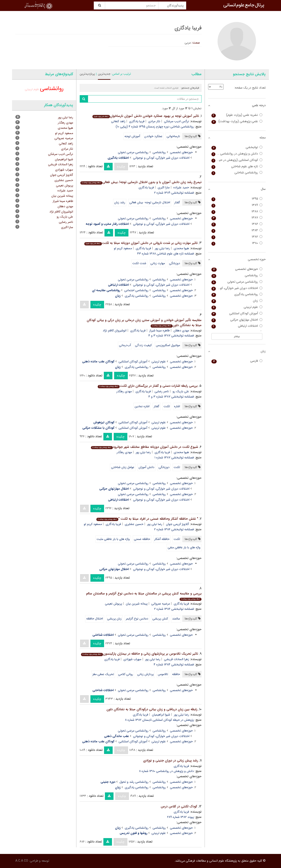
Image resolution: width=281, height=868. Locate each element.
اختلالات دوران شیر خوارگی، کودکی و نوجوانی (161, 158)
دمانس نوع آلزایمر (137, 619)
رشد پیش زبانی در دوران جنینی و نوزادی (171, 761)
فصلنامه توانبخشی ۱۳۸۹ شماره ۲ (174, 193)
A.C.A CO (22, 861)
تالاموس (163, 674)
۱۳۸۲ (237, 237)
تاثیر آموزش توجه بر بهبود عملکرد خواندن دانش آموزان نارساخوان (146, 116)
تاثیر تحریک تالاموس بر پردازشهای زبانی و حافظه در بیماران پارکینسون (139, 654)
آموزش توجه (132, 136)
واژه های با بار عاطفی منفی (184, 547)
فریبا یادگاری (137, 121)
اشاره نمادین (142, 406)
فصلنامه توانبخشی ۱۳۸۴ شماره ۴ (174, 665)
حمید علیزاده (181, 187)
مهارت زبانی (158, 263)
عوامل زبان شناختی (123, 467)
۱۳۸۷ (237, 218)
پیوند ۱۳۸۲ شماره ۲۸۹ (180, 817)
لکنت (167, 406)
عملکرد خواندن (153, 136)
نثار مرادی (154, 121)
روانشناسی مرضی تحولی (133, 152)
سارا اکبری (164, 187)
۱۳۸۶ (237, 224)
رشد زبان (120, 202)
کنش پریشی (160, 619)
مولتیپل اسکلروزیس (168, 345)
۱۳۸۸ (237, 212)
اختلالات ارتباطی (237, 326)
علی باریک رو (181, 391)
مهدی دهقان (181, 330)
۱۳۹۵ (237, 199)
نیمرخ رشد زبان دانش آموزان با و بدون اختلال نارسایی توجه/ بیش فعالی (141, 182)
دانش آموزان (146, 467)
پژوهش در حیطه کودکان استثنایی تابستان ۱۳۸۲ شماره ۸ (159, 720)
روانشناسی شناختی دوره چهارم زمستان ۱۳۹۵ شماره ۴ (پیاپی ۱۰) (155, 127)
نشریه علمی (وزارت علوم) (237, 115)
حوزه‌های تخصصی (181, 152)
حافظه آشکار (162, 539)
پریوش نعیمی (113, 604)
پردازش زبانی (145, 674)
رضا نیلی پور (162, 248)
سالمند (176, 619)
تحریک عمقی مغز (103, 674)
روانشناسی (159, 152)
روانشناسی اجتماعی (136, 290)
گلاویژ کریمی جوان (177, 524)
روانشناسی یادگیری (137, 296)
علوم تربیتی (159, 361)
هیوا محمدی (181, 248)
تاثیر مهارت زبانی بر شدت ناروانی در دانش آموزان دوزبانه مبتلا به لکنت (141, 243)
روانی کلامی (126, 674)
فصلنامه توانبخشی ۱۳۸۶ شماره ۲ (174, 529)
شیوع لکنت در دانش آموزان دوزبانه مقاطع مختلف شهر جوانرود (144, 447)
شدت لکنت (139, 263)
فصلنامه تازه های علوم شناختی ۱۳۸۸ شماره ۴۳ (166, 254)
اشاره (177, 406)
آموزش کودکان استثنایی (133, 361)
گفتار (177, 202)
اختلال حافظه (95, 619)
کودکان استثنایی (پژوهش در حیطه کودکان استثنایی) (237, 160)
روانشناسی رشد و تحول (134, 782)
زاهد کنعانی (118, 121)
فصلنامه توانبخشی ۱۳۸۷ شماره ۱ (174, 458)
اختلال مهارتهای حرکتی (237, 320)
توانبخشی (237, 147)
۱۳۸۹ (237, 205)
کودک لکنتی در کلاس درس (179, 806)
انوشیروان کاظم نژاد (115, 330)
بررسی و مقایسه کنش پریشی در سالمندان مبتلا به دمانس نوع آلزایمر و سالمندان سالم (144, 596)
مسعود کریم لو (123, 248)
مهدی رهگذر (124, 391)
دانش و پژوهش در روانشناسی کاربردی (237, 154)
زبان (237, 301)
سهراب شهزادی (132, 659)
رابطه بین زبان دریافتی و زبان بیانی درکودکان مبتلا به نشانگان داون (152, 709)
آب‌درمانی (125, 345)
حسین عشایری (134, 524)
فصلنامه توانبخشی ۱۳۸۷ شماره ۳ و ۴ (171, 336)
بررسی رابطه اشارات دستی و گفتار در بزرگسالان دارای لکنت (148, 386)
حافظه (176, 674)
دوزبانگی (175, 263)
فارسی (237, 361)
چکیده (121, 167)
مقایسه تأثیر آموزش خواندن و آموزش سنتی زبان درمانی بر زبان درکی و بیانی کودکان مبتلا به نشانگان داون (144, 323)
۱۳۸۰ (237, 243)
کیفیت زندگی (143, 345)
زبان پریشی (114, 619)
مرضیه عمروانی (161, 604)
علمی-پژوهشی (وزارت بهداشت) (237, 121)
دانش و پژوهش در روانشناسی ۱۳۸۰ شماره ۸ (166, 771)
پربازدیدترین (87, 74)
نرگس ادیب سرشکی (177, 121)
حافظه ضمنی (142, 539)
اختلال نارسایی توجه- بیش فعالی (150, 202)
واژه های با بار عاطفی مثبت (113, 539)
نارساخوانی (173, 136)
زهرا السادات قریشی (177, 659)
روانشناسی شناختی (237, 173)
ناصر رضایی (162, 391)
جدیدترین (104, 74)
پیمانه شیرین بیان (137, 604)
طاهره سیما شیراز (159, 330)
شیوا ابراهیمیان (161, 715)
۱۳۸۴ (237, 230)
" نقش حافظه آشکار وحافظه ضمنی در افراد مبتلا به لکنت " (147, 519)
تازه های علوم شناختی (237, 166)
